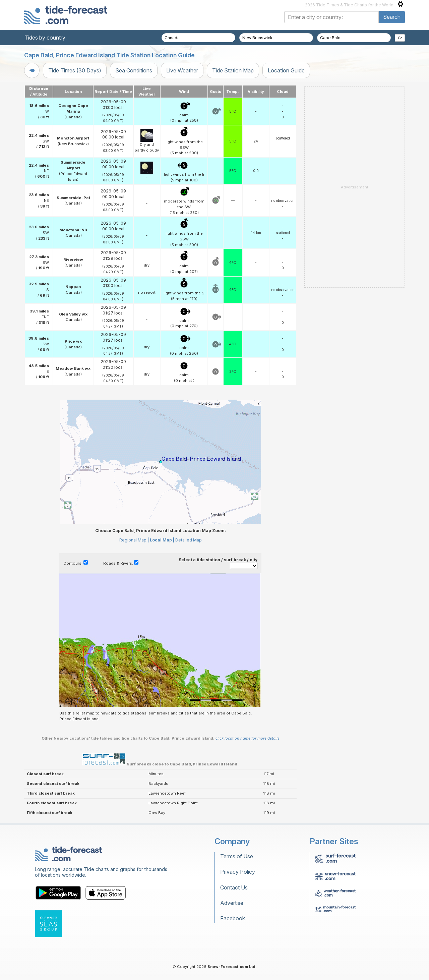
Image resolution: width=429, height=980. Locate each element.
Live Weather (182, 70)
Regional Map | (134, 540)
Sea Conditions (134, 70)
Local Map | (162, 540)
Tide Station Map (233, 70)
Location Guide (286, 70)
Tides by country (45, 38)
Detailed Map (189, 540)
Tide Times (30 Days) (75, 70)
